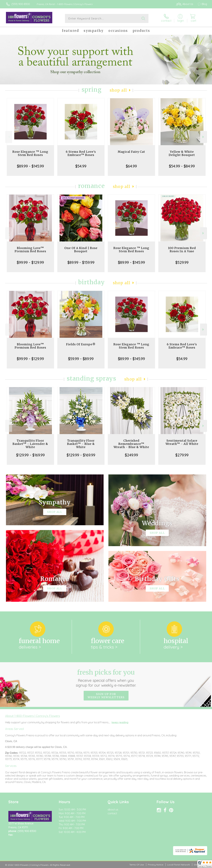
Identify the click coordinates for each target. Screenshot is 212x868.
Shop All (118, 90)
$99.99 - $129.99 (30, 262)
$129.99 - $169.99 (30, 455)
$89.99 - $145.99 (30, 166)
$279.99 (182, 455)
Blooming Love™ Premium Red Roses (30, 250)
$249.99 (131, 455)
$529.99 (182, 262)
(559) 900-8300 (21, 4)
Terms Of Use (137, 865)
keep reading (120, 722)
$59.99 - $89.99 (81, 359)
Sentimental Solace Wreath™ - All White (182, 442)
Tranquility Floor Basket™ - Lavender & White (30, 444)
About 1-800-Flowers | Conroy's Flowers (33, 716)
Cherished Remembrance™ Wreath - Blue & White (131, 444)
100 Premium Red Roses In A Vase (182, 250)
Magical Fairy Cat (131, 152)
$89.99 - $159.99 (81, 262)
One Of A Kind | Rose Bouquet (81, 250)
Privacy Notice (156, 865)
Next (204, 137)
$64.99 (131, 166)
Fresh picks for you (106, 678)
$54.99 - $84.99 (182, 166)
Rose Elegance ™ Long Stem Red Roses (30, 153)
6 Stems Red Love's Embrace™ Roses (81, 153)
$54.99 (81, 166)
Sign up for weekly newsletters (106, 696)
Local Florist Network (179, 865)
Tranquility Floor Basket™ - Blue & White (81, 444)
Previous (9, 137)
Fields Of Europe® (81, 344)
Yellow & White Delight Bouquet (182, 153)
